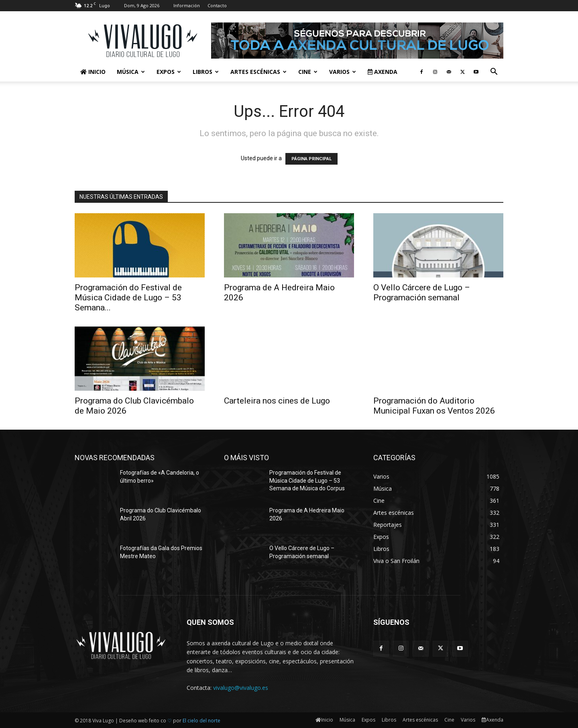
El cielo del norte (201, 721)
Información (187, 5)
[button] (494, 72)
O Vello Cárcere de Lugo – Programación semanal (422, 293)
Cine (308, 72)
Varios (343, 72)
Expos (169, 72)
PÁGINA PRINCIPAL (311, 159)
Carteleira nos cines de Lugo (277, 401)
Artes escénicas (258, 72)
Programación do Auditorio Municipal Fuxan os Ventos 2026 (434, 406)
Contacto (217, 5)
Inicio (93, 72)
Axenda (383, 72)
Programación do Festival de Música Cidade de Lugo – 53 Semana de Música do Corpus (307, 480)
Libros (206, 72)
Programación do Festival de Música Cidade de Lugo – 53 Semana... (128, 298)
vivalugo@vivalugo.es (241, 688)
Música (131, 72)
